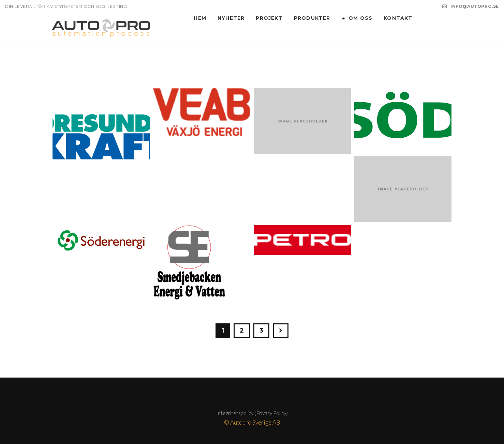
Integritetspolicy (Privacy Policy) (252, 413)
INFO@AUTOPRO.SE (475, 6)
